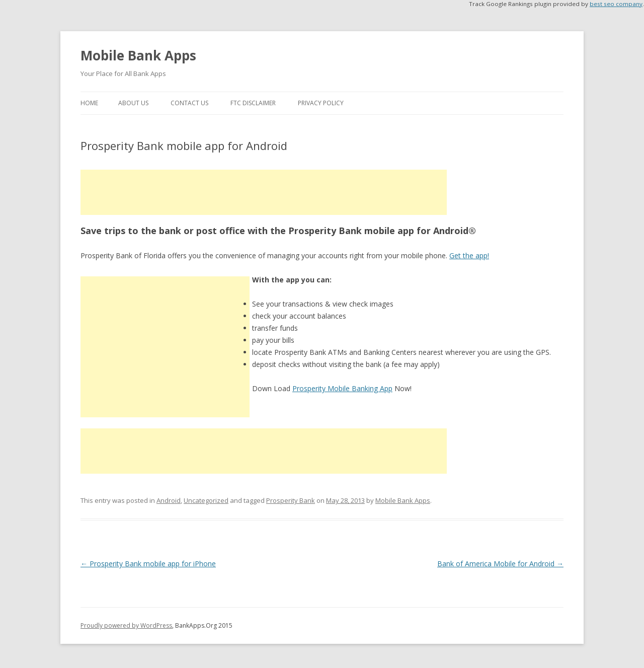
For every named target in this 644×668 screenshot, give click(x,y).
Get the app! (469, 255)
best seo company (616, 4)
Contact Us (189, 103)
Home (89, 103)
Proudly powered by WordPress (126, 625)
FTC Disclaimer (253, 103)
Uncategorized (206, 500)
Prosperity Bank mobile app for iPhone (148, 564)
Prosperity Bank (291, 500)
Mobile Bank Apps (138, 55)
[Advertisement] (264, 192)
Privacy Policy (321, 103)
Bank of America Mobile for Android (500, 564)
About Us (133, 103)
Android (169, 500)
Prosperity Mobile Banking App (342, 388)
